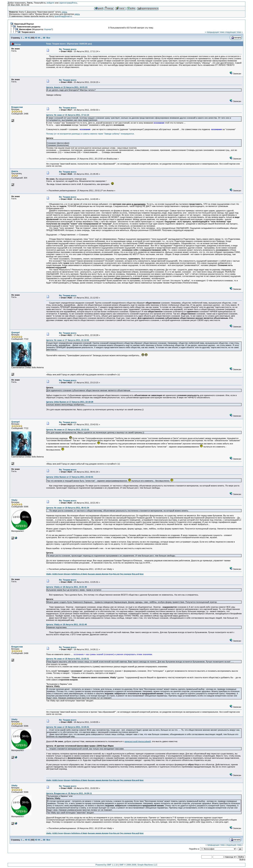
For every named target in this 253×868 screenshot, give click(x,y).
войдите (51, 3)
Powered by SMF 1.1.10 (107, 865)
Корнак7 (48, 29)
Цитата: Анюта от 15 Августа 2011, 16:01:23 (67, 87)
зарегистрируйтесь (68, 3)
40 (26, 38)
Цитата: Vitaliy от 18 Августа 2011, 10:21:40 (66, 587)
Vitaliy (14, 500)
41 (29, 38)
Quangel (15, 332)
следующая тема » (234, 32)
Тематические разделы (29, 27)
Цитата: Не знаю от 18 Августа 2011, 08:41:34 (67, 508)
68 (44, 38)
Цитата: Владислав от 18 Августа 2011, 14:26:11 (69, 793)
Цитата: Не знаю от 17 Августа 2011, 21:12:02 (67, 340)
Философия (25, 29)
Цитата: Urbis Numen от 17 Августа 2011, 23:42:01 (70, 477)
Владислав (17, 107)
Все (48, 38)
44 (39, 38)
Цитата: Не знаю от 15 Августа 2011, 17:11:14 (67, 115)
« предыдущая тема (214, 32)
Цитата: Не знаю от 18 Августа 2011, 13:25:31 (67, 659)
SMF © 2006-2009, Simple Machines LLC (138, 865)
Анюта (15, 171)
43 (36, 38)
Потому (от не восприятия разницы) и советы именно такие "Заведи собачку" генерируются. (90, 134)
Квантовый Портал (24, 24)
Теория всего (28, 32)
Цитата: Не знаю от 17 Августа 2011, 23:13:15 (67, 430)
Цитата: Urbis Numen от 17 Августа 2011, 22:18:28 (70, 402)
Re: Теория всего (68, 49)
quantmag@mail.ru (63, 16)
